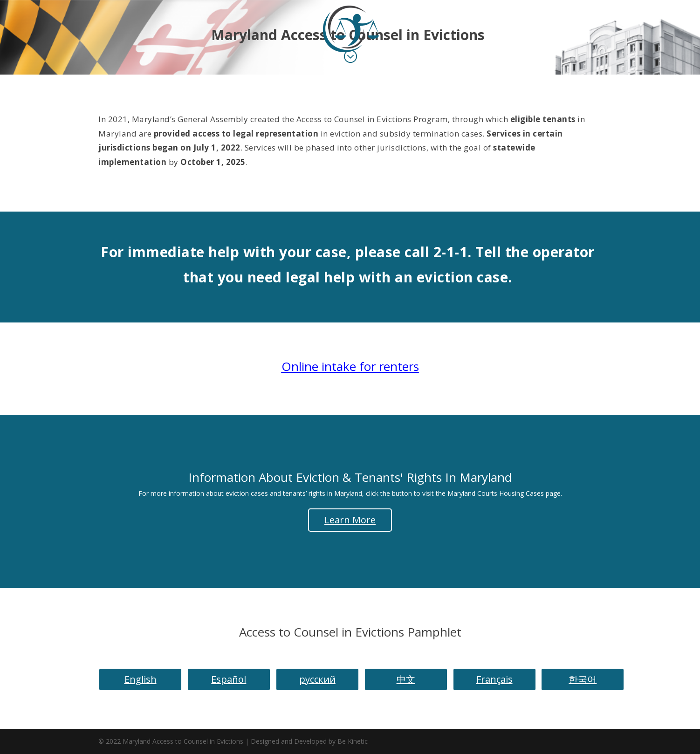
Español (229, 679)
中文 (406, 679)
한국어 (583, 679)
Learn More (350, 520)
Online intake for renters (350, 366)
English (141, 679)
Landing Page (340, 64)
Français (494, 679)
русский (317, 679)
